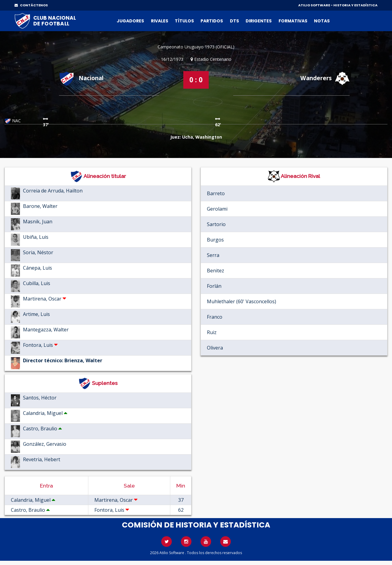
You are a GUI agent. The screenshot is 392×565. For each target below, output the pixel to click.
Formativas (293, 21)
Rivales (160, 21)
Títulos (184, 21)
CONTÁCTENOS (31, 5)
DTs (234, 21)
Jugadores (130, 21)
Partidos (212, 21)
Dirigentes (259, 21)
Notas (322, 21)
